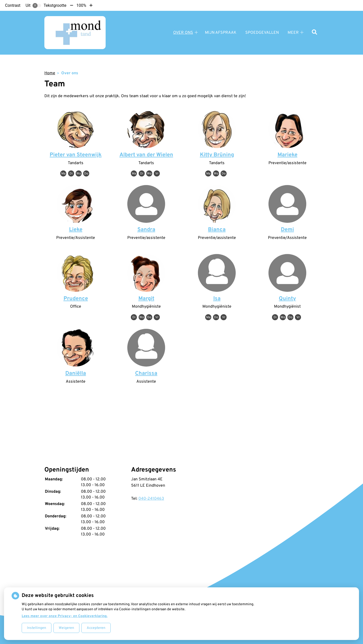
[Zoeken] (314, 33)
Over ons (183, 33)
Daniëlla (76, 373)
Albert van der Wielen (146, 155)
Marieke (288, 155)
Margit (146, 299)
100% (81, 5)
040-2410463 (151, 499)
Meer (293, 33)
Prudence (76, 299)
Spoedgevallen (262, 33)
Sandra (146, 230)
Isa (217, 299)
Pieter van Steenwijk (76, 155)
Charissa (146, 373)
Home (50, 73)
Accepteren (96, 628)
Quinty (287, 299)
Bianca (217, 230)
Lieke (76, 230)
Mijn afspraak (221, 33)
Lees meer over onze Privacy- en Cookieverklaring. (65, 616)
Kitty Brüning (217, 155)
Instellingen (37, 628)
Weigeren (66, 628)
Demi (287, 230)
